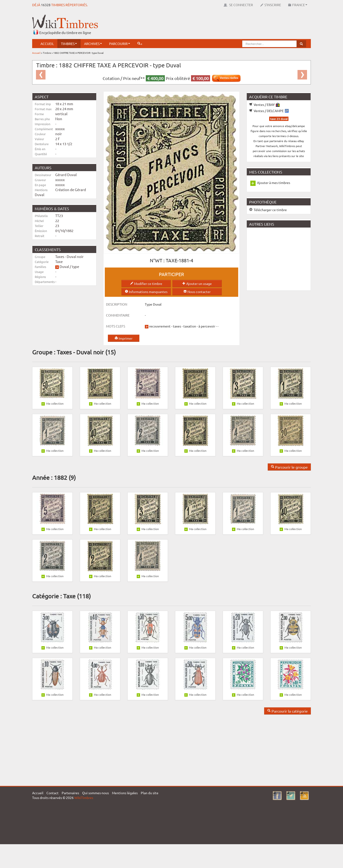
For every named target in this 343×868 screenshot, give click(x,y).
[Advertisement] (224, 25)
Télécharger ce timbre (268, 210)
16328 (46, 5)
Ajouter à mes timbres (274, 183)
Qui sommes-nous (96, 793)
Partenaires (70, 793)
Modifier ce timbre (146, 283)
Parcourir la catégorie (288, 711)
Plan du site (150, 793)
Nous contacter (197, 292)
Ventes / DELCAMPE (269, 111)
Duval (64, 266)
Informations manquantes (146, 292)
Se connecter (238, 5)
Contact (53, 793)
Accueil (47, 44)
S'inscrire (271, 5)
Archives (93, 44)
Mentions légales (125, 793)
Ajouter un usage (197, 283)
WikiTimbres (84, 798)
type (76, 266)
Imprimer (124, 338)
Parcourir (120, 44)
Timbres (69, 44)
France (298, 5)
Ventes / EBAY (264, 104)
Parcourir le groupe (289, 467)
